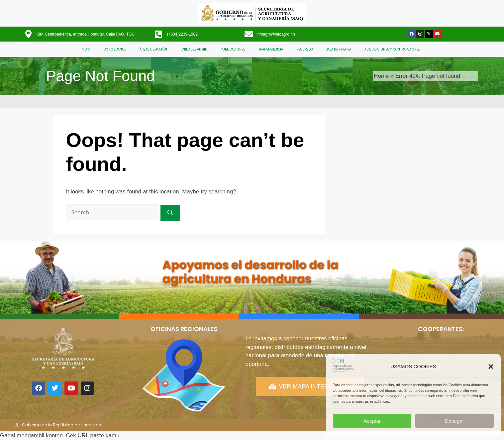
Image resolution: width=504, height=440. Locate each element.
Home (381, 76)
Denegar (454, 421)
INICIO (85, 49)
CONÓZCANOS (115, 49)
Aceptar (372, 421)
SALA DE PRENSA (339, 49)
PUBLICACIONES (233, 49)
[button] (491, 367)
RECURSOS (304, 49)
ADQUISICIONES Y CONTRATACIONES (392, 49)
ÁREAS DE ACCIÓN (153, 49)
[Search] (170, 213)
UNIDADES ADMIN (194, 49)
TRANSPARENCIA (271, 49)
